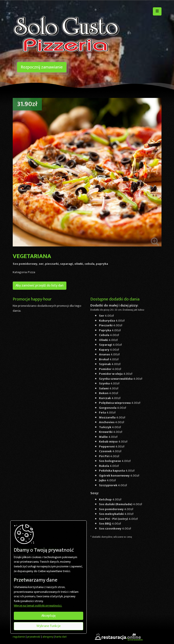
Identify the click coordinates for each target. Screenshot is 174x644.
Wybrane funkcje (49, 626)
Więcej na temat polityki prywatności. (38, 606)
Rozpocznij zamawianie (42, 67)
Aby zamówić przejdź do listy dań (40, 286)
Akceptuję (49, 616)
